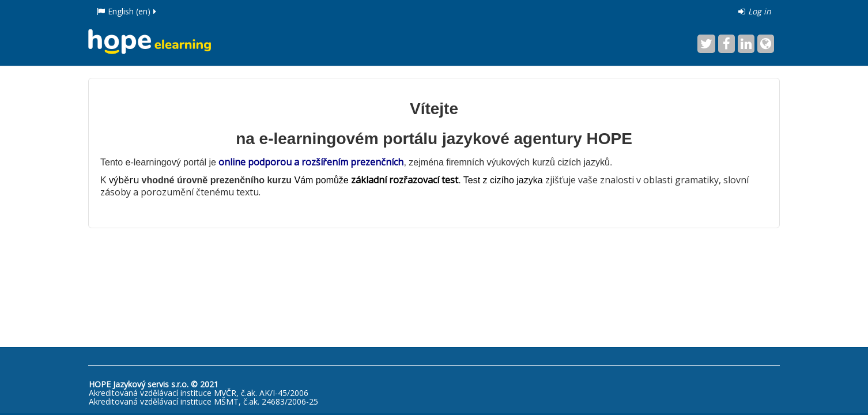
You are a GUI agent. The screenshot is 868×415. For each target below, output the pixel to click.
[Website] (766, 44)
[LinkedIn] (746, 44)
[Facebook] (727, 44)
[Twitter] (706, 44)
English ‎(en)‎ (127, 11)
